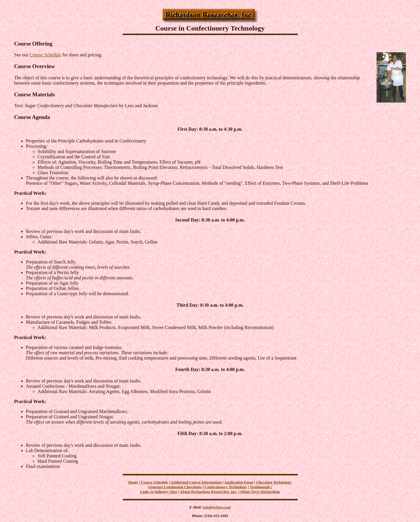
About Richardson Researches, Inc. (209, 492)
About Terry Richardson (260, 492)
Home (133, 482)
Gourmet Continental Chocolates (175, 487)
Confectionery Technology (226, 487)
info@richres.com (217, 507)
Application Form (239, 482)
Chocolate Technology (274, 482)
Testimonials (261, 487)
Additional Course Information (196, 482)
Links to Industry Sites (159, 492)
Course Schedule (45, 55)
